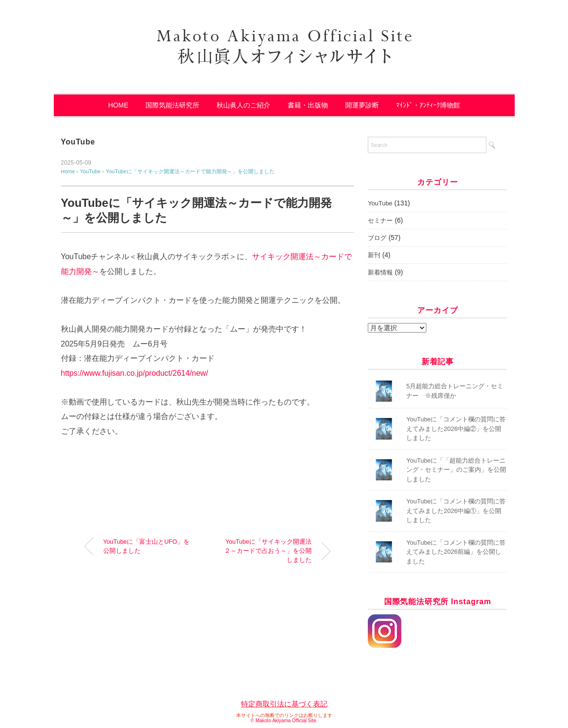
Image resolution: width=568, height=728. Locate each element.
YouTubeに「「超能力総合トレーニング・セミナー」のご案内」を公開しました (456, 470)
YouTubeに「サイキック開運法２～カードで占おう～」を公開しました (268, 551)
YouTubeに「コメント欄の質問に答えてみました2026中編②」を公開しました (456, 429)
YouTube (78, 142)
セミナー (380, 221)
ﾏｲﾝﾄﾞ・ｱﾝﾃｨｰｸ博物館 (428, 105)
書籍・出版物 (308, 105)
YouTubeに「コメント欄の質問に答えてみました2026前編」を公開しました (456, 552)
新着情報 (380, 272)
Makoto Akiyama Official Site (286, 721)
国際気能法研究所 (172, 105)
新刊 (374, 255)
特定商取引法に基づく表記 (284, 704)
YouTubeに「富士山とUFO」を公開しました (146, 546)
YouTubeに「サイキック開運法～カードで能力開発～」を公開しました (190, 171)
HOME (118, 105)
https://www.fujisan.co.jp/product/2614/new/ (135, 373)
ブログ (377, 238)
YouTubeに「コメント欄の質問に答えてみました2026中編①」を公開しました (456, 511)
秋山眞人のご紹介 (243, 105)
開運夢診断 (362, 105)
